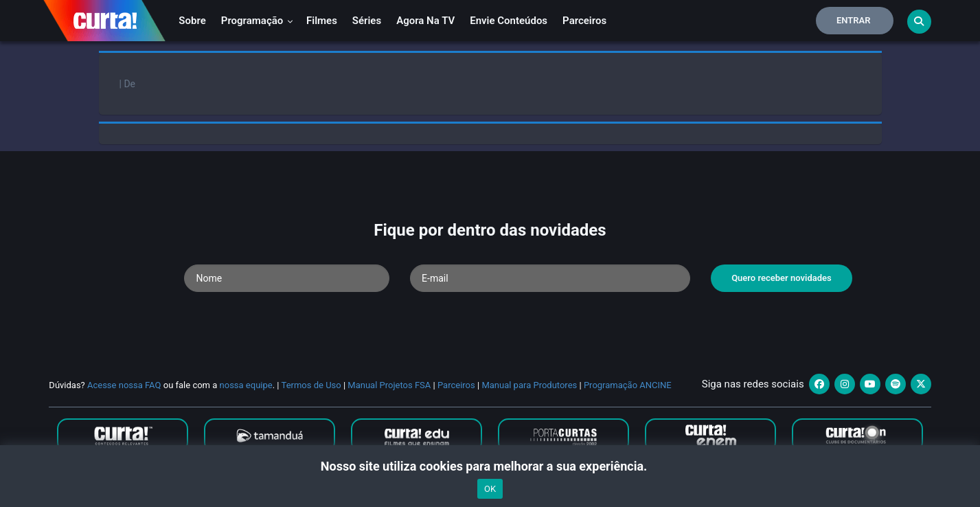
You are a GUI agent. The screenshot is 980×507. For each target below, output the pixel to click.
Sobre (192, 21)
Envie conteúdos (509, 21)
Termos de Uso (311, 385)
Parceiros (584, 21)
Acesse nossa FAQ (124, 385)
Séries (367, 21)
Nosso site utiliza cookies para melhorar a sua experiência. (490, 466)
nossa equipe (246, 385)
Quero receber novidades (782, 278)
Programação (257, 21)
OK (490, 489)
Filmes (322, 21)
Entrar (854, 20)
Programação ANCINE (628, 385)
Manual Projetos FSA (389, 385)
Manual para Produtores (529, 385)
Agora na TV (425, 21)
